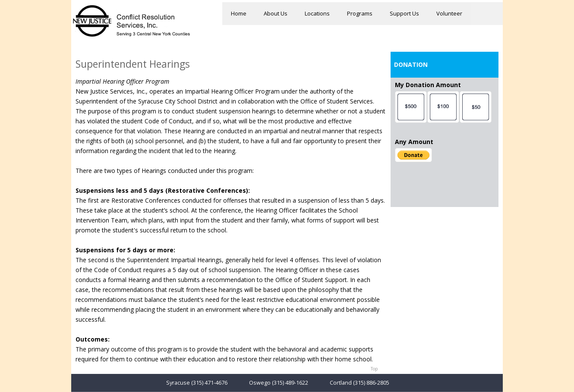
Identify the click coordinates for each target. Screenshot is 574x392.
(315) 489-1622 (290, 383)
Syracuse (178, 383)
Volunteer (449, 13)
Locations (317, 13)
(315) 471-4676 (209, 383)
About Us (276, 13)
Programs (360, 13)
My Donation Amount (428, 85)
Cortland (341, 383)
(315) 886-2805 (371, 383)
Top (374, 369)
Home (239, 13)
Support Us (404, 13)
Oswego (260, 383)
